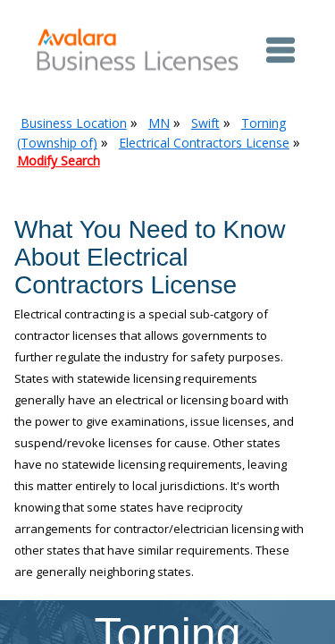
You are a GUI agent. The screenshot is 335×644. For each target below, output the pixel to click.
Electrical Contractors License (204, 143)
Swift (205, 123)
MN (159, 123)
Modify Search (59, 161)
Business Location (74, 123)
